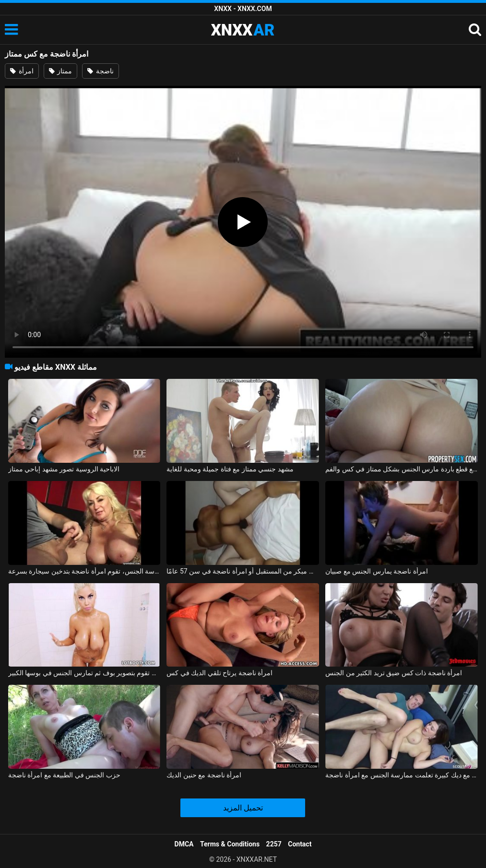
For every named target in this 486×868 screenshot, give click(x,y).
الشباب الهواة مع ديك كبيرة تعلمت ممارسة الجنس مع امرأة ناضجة (402, 775)
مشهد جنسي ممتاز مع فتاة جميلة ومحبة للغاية (230, 469)
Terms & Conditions (230, 844)
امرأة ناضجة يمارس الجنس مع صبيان (376, 571)
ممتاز (60, 71)
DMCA (184, 844)
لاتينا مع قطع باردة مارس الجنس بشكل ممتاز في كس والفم (402, 469)
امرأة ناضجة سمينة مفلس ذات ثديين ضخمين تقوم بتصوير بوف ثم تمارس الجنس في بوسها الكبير (84, 673)
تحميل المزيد (243, 808)
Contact (300, 844)
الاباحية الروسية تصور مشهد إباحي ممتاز (64, 469)
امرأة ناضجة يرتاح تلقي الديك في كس (219, 673)
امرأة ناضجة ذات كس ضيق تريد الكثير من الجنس (394, 673)
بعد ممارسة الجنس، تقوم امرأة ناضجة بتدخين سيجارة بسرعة (84, 571)
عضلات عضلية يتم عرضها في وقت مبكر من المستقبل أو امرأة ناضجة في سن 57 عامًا (243, 571)
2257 (274, 844)
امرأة (22, 71)
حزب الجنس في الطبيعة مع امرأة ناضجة (64, 775)
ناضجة (100, 71)
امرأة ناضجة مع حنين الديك (204, 775)
